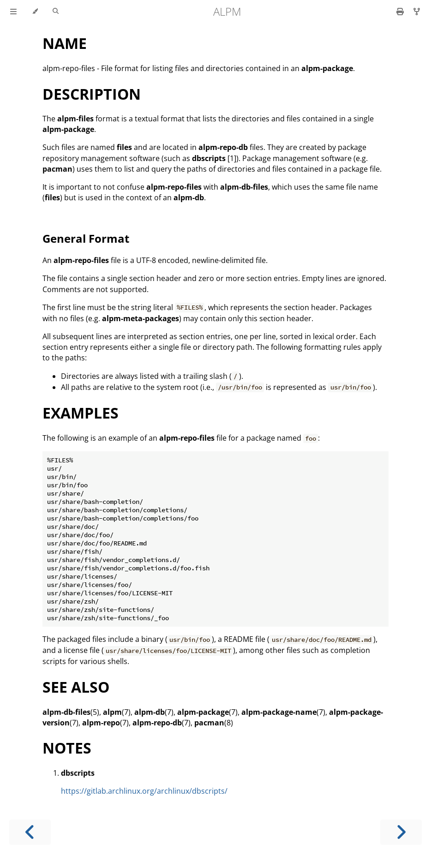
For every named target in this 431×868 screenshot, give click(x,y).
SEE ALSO (76, 687)
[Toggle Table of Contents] (13, 12)
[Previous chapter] (30, 832)
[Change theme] (35, 12)
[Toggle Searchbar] (56, 12)
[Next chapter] (401, 832)
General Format (86, 238)
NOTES (67, 748)
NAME (65, 43)
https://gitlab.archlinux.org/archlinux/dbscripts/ (144, 791)
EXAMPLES (81, 413)
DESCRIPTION (92, 94)
